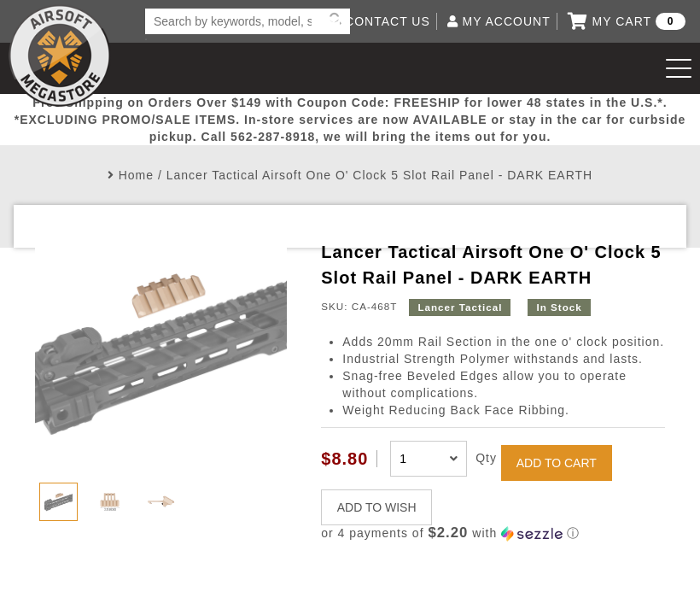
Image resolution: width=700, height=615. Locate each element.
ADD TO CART (557, 463)
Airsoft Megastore (60, 56)
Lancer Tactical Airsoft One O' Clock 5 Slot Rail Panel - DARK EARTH (379, 175)
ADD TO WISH (377, 507)
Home (136, 175)
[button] (493, 533)
